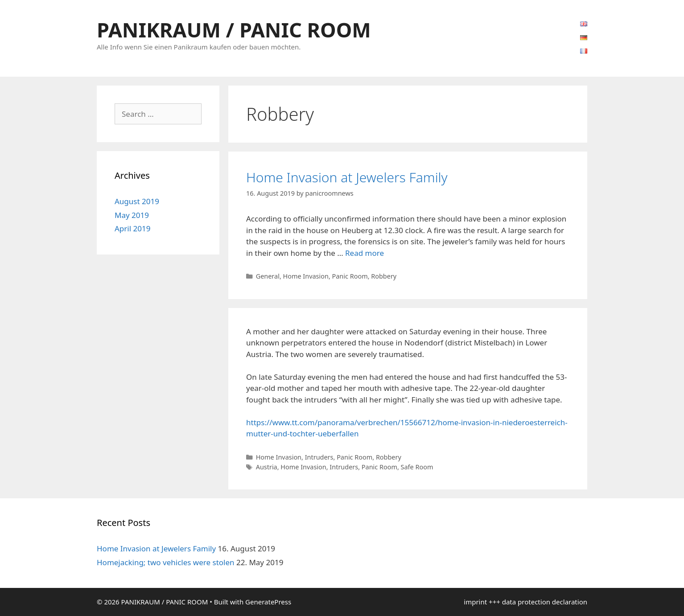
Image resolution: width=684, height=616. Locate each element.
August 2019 (137, 201)
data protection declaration (545, 602)
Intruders (319, 457)
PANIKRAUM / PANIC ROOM (234, 30)
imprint (475, 602)
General (268, 276)
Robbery (384, 276)
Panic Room (350, 276)
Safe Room (417, 467)
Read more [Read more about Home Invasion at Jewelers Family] (365, 253)
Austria (267, 467)
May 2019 (132, 215)
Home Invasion (306, 276)
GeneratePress (268, 602)
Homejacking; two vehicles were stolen (166, 562)
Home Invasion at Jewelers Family (347, 177)
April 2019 (132, 228)
